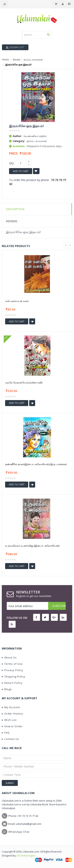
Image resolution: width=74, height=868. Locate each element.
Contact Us (10, 739)
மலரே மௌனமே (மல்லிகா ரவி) (24, 382)
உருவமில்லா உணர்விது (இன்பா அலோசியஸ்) (32, 546)
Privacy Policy (13, 670)
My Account (11, 707)
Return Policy (12, 683)
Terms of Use (12, 664)
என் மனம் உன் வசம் (17, 301)
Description (15, 209)
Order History (12, 714)
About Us (9, 657)
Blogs (7, 689)
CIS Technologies (26, 856)
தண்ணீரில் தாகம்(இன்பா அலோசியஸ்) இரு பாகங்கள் (36, 464)
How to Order (12, 726)
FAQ (6, 733)
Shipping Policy (14, 676)
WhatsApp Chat (19, 832)
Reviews (12, 221)
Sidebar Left (15, 47)
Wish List (9, 720)
